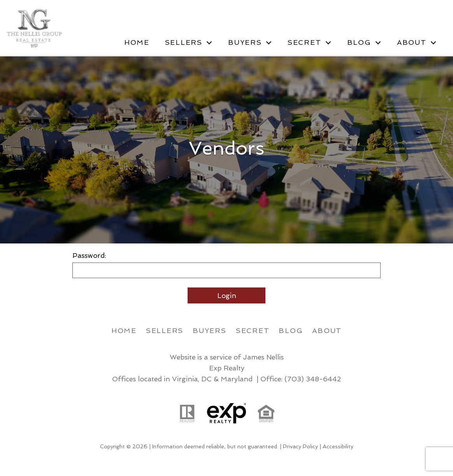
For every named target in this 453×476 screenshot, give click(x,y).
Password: (89, 255)
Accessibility (338, 446)
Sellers (165, 331)
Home (137, 42)
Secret (253, 331)
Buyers (210, 331)
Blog (291, 331)
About (327, 331)
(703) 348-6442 (313, 379)
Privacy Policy (300, 446)
